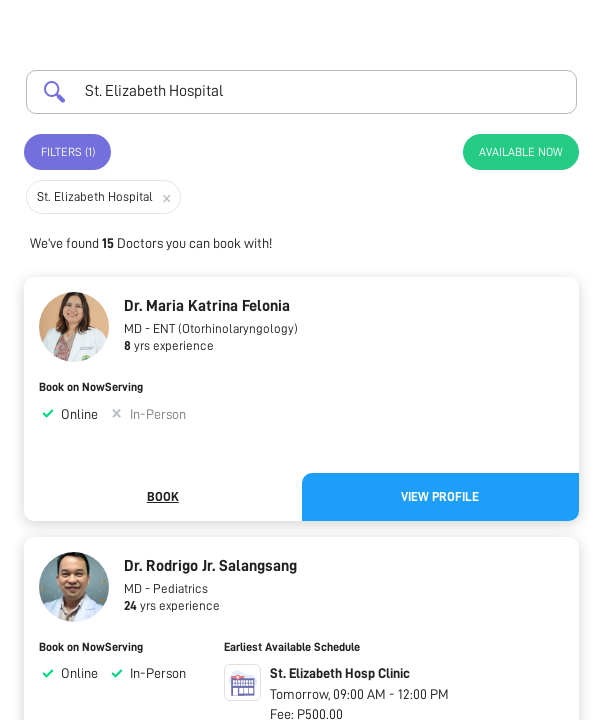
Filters (68, 152)
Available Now (521, 152)
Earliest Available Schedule (292, 647)
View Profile (440, 496)
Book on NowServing (91, 387)
